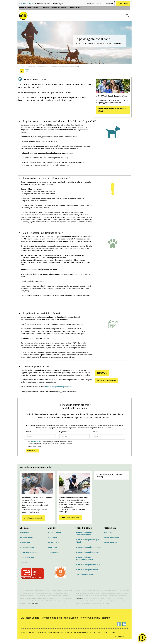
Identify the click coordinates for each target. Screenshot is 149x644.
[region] (74, 148)
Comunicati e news (27, 562)
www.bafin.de (79, 603)
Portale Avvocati (110, 547)
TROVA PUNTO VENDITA (107, 385)
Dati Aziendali (53, 637)
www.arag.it (35, 608)
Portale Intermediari (111, 542)
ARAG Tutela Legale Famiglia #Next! (87, 546)
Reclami (32, 637)
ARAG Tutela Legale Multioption (88, 552)
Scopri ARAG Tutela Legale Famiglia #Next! (112, 110)
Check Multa (53, 557)
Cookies (112, 637)
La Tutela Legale (26, 4)
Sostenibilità (25, 547)
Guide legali (52, 542)
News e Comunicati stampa (95, 622)
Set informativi (54, 547)
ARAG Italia (24, 537)
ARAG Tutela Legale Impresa (87, 557)
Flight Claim (52, 552)
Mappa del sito (66, 637)
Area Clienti (123, 4)
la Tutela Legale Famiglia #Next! (60, 391)
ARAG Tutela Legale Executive (88, 569)
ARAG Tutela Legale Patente (87, 574)
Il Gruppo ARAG (26, 542)
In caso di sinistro (55, 537)
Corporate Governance (29, 557)
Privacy (24, 637)
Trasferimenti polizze (98, 637)
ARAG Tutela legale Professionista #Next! (84, 563)
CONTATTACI (103, 378)
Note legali (41, 637)
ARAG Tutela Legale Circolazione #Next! (84, 538)
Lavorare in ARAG (92, 4)
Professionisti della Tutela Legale (49, 4)
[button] (22, 71)
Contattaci (108, 4)
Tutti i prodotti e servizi (85, 579)
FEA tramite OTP (81, 637)
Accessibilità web (27, 552)
